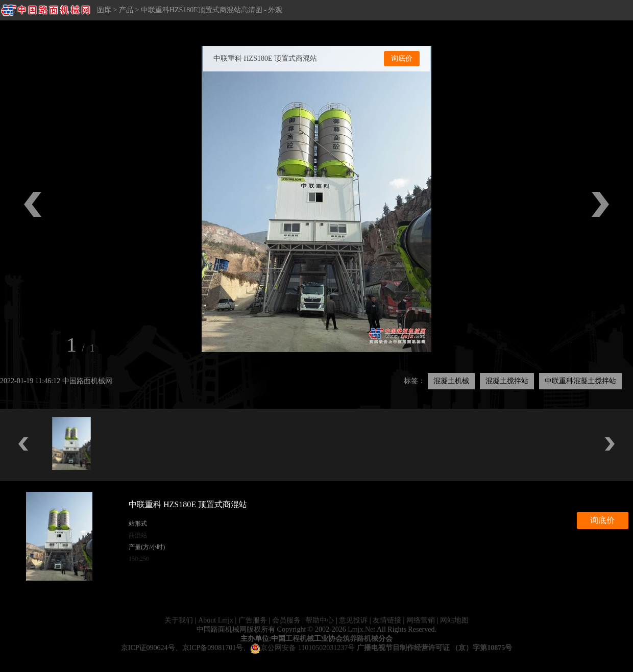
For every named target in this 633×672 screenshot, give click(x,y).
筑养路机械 (360, 639)
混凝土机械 (451, 381)
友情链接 (387, 620)
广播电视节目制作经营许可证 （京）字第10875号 (435, 648)
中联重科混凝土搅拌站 (580, 381)
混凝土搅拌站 (507, 381)
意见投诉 (353, 620)
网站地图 (454, 620)
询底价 (402, 58)
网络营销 (421, 620)
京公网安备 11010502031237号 (302, 648)
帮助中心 (320, 620)
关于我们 (179, 620)
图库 (104, 10)
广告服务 (253, 620)
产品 (126, 10)
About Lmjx (216, 620)
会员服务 (286, 620)
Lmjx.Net (361, 629)
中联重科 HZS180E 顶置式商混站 (265, 58)
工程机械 (300, 639)
